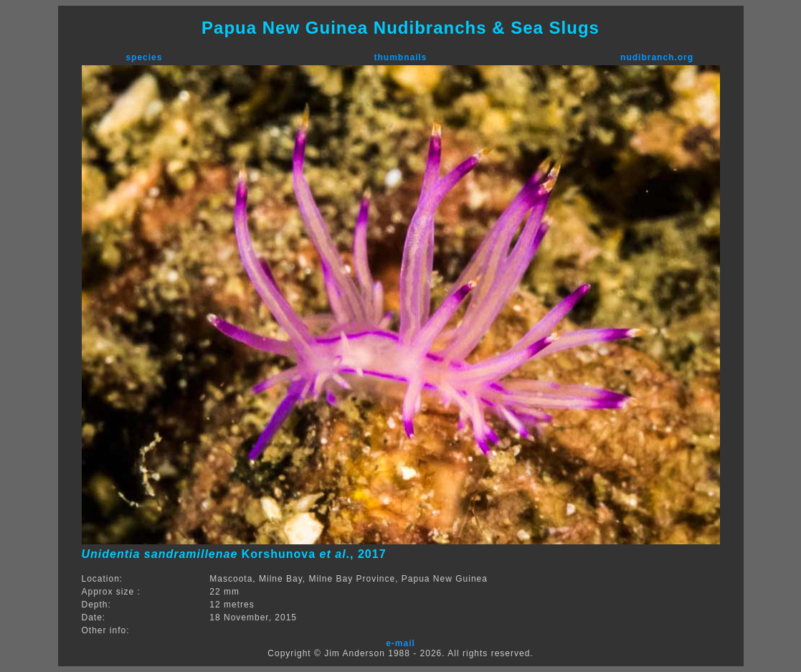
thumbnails (400, 57)
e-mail (400, 643)
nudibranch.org (657, 57)
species (144, 57)
